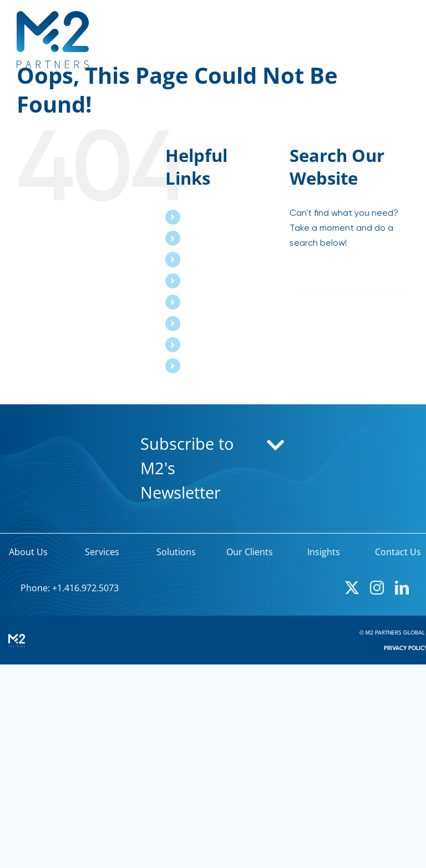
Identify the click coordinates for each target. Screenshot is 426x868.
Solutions (205, 259)
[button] (213, 469)
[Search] (303, 277)
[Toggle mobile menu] (404, 35)
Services (204, 238)
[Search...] (349, 277)
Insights (202, 302)
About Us (205, 217)
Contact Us (210, 366)
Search (201, 344)
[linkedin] (402, 588)
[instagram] (377, 588)
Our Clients (209, 281)
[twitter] (352, 588)
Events (200, 323)
